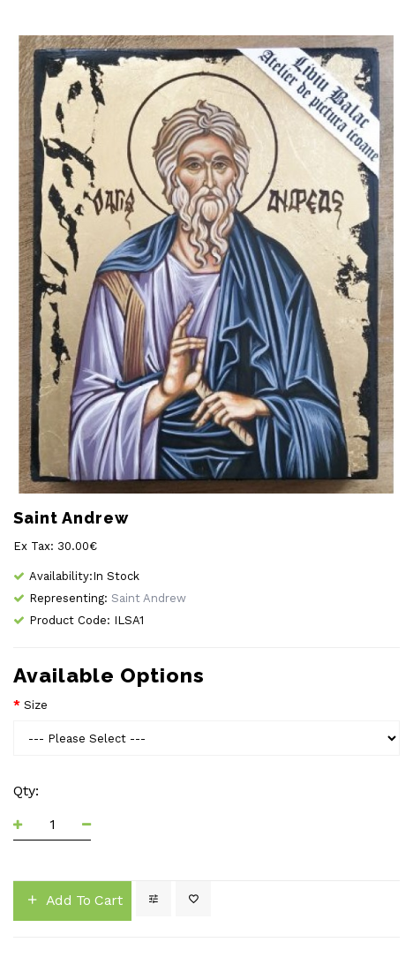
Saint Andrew (149, 598)
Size (36, 705)
